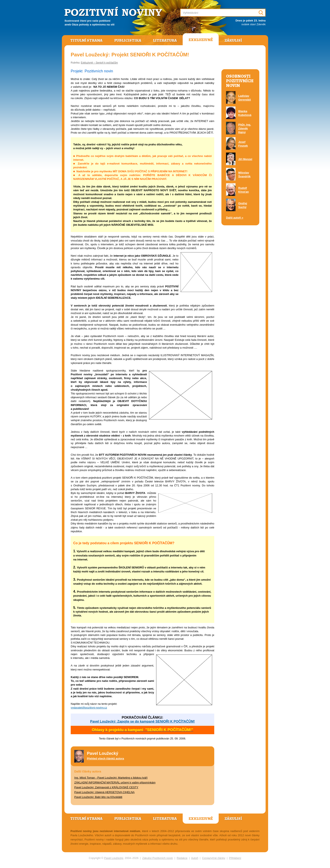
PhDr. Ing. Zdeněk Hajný (245, 128)
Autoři (195, 858)
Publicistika (128, 40)
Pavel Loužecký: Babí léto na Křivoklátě (98, 797)
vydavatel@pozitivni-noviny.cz (89, 708)
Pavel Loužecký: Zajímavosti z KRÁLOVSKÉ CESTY (106, 787)
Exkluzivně (201, 40)
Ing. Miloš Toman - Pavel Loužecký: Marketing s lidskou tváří (111, 778)
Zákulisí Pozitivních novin (158, 858)
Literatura (165, 40)
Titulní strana (86, 40)
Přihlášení (235, 858)
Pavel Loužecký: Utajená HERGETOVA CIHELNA (104, 792)
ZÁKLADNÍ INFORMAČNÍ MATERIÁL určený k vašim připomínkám (115, 782)
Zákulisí (233, 40)
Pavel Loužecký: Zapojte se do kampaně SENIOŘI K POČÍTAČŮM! (142, 721)
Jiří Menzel (245, 159)
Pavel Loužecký (114, 858)
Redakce (182, 858)
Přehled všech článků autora (105, 759)
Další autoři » (235, 218)
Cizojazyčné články (214, 858)
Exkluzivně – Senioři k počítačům (99, 63)
